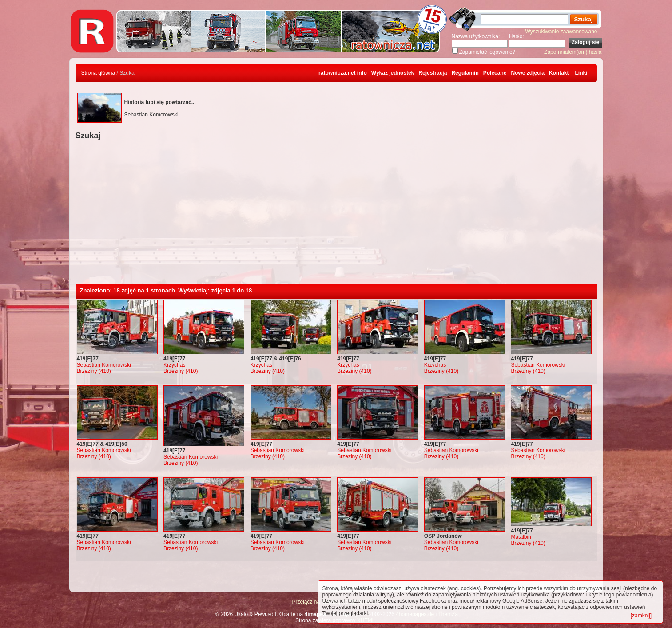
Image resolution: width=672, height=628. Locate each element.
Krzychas (174, 365)
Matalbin (521, 537)
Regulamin (465, 73)
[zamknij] (641, 616)
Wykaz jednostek (393, 73)
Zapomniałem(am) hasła (573, 52)
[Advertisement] (336, 217)
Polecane (495, 73)
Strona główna (98, 73)
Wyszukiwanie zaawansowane (561, 32)
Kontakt (559, 73)
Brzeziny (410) (94, 371)
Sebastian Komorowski (104, 365)
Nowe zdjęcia (527, 73)
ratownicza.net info (343, 73)
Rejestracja (433, 73)
